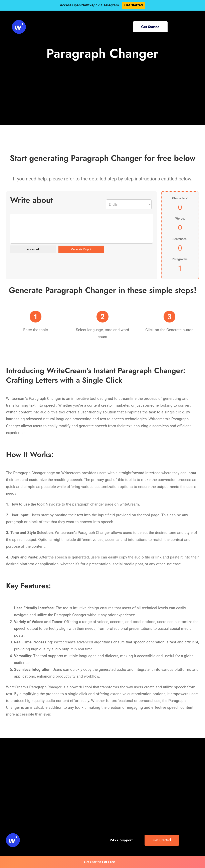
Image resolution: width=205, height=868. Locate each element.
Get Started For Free (102, 862)
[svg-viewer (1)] (19, 22)
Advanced (33, 249)
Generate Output (81, 249)
